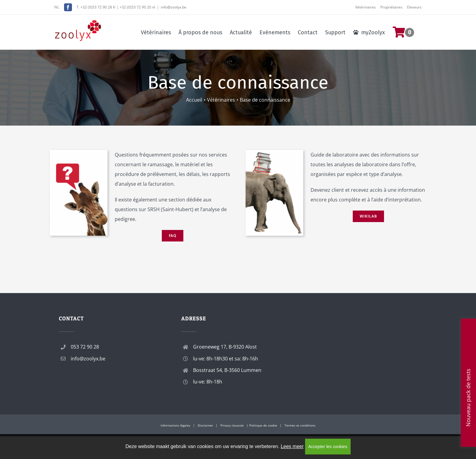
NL (57, 7)
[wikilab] (274, 152)
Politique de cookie (263, 425)
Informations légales (175, 425)
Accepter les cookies (328, 447)
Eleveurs (414, 7)
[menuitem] (407, 32)
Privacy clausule (232, 425)
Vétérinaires (365, 7)
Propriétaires (391, 7)
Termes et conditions (300, 425)
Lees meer (292, 446)
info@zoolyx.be (174, 7)
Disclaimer (205, 425)
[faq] (79, 152)
